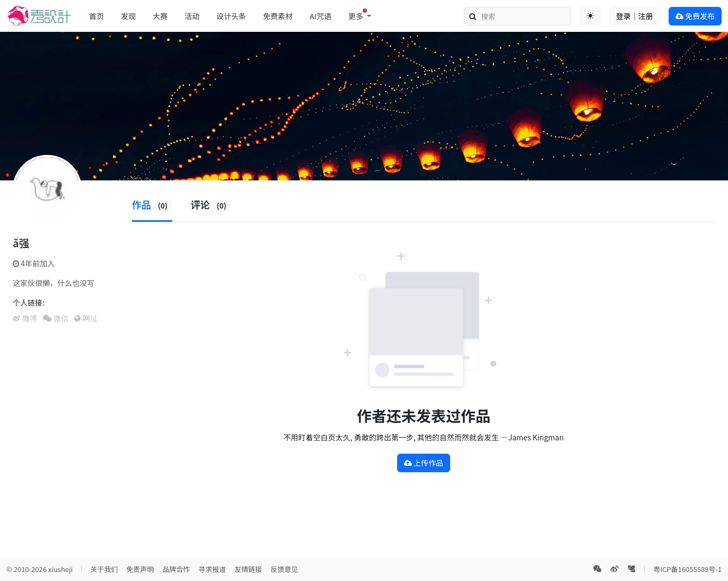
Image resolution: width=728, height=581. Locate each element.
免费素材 (278, 16)
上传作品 (424, 463)
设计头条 (231, 16)
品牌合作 (176, 569)
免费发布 (695, 16)
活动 (192, 16)
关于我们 (104, 569)
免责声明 (140, 569)
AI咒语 (321, 16)
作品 (152, 204)
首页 (97, 16)
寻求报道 (212, 569)
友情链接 (248, 569)
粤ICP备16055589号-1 (687, 569)
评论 (211, 204)
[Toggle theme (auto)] (590, 16)
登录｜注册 (635, 16)
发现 (128, 16)
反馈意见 (284, 569)
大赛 (160, 16)
